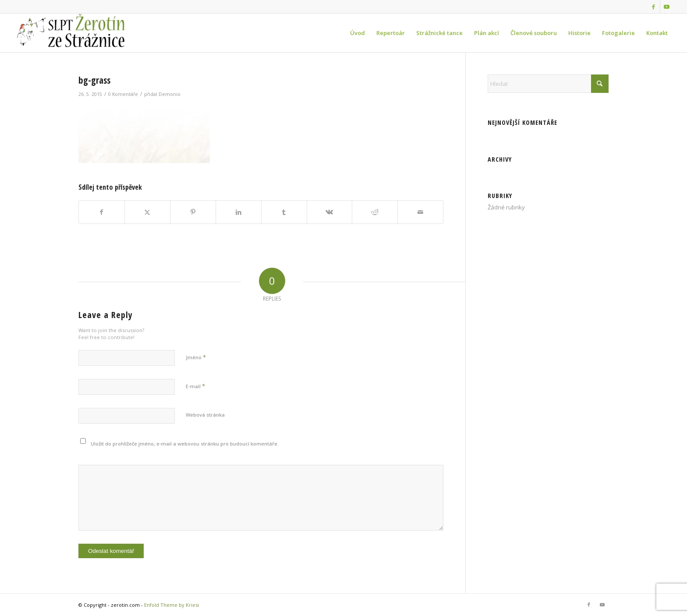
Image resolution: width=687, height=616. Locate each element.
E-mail (195, 386)
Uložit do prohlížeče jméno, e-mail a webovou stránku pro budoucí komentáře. (185, 444)
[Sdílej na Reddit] (375, 212)
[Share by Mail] (420, 212)
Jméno (196, 357)
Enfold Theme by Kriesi (172, 605)
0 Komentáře (123, 94)
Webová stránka (205, 415)
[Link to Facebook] (653, 7)
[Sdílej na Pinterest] (193, 212)
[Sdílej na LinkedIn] (239, 212)
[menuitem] (358, 33)
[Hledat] (548, 84)
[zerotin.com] (79, 33)
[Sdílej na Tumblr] (284, 212)
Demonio (170, 94)
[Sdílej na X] (147, 212)
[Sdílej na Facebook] (102, 212)
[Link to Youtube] (667, 7)
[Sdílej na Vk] (330, 212)
